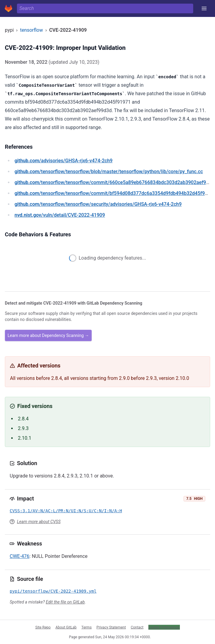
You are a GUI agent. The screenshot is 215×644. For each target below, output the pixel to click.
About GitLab (66, 627)
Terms (87, 627)
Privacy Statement (111, 627)
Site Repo (43, 627)
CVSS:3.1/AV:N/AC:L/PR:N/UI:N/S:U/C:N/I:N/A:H (66, 511)
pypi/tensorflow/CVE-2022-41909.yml (53, 591)
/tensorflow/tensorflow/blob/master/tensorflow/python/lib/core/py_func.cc (109, 172)
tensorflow (31, 30)
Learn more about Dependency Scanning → (48, 335)
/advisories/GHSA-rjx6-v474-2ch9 (64, 161)
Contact (137, 627)
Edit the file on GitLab (65, 602)
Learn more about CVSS (39, 522)
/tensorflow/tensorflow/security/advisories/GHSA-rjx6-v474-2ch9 (98, 204)
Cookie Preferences (164, 627)
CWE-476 (20, 556)
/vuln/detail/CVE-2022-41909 (60, 215)
